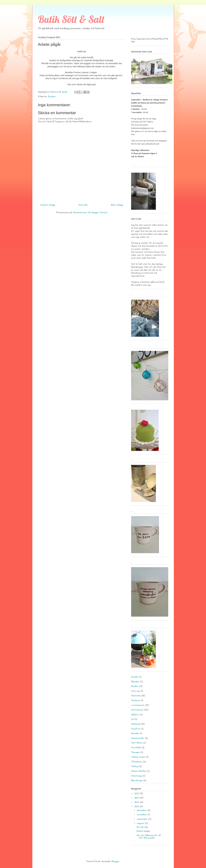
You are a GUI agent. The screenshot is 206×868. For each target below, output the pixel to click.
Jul (132, 719)
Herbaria (136, 701)
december (142, 810)
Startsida (83, 205)
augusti (141, 823)
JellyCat (135, 715)
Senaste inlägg (48, 205)
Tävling (135, 766)
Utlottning (136, 776)
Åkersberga (137, 781)
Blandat (135, 682)
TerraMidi (136, 748)
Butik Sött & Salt (71, 19)
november (142, 815)
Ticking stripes (138, 757)
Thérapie (135, 752)
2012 (137, 807)
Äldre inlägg (117, 205)
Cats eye (135, 691)
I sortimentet (138, 705)
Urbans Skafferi (139, 771)
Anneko (135, 677)
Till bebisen (137, 762)
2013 (137, 802)
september (143, 819)
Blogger (115, 861)
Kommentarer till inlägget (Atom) (90, 213)
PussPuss (136, 729)
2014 (137, 798)
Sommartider (138, 738)
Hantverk (136, 696)
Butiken (52, 97)
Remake (135, 733)
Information (137, 710)
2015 (137, 794)
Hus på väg (142, 827)
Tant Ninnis (137, 743)
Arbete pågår (143, 831)
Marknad (136, 724)
